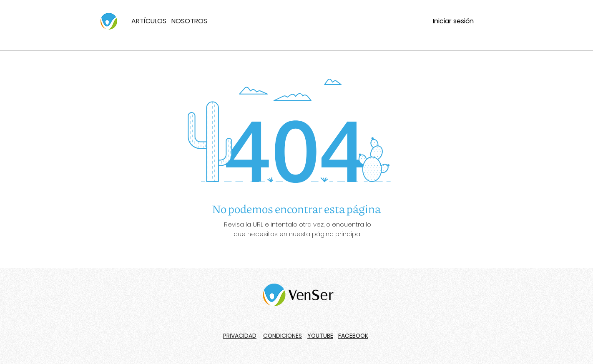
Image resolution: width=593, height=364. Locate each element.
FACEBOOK (353, 336)
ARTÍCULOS (149, 21)
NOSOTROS (189, 21)
